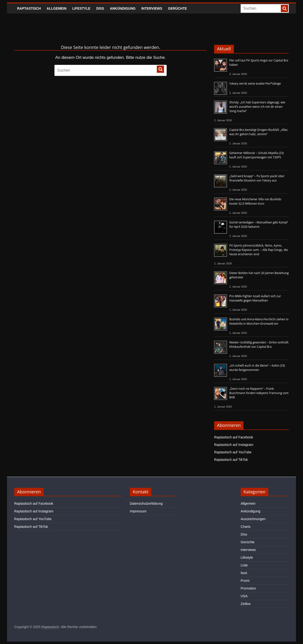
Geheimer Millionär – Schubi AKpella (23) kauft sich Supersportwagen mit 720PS (257, 155)
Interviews (152, 8)
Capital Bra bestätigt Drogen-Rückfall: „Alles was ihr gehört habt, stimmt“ (258, 132)
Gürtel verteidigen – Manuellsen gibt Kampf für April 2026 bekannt (258, 225)
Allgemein (57, 8)
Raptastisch (29, 8)
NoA (244, 573)
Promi (245, 581)
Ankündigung (123, 8)
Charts (246, 527)
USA (244, 596)
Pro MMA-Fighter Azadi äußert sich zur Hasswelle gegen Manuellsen (255, 298)
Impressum (138, 511)
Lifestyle (81, 8)
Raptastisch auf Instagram (234, 445)
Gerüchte (178, 8)
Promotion (248, 588)
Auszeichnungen (253, 519)
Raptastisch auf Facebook (234, 437)
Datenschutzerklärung (146, 503)
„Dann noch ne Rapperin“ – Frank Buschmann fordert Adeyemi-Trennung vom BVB (259, 393)
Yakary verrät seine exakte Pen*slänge (255, 84)
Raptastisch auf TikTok (231, 460)
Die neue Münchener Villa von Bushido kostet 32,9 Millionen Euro (255, 201)
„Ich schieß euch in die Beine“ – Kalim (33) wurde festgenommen (257, 368)
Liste (244, 565)
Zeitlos (246, 604)
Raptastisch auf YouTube (233, 452)
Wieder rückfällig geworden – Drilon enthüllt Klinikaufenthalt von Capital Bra (259, 345)
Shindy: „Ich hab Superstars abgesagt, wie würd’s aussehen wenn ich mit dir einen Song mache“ (257, 107)
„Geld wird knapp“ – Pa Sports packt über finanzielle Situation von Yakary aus (257, 178)
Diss (100, 8)
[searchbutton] (284, 8)
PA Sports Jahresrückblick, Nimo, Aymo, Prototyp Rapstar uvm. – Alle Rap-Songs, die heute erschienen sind (259, 250)
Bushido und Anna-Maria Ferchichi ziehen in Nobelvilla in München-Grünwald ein (259, 321)
